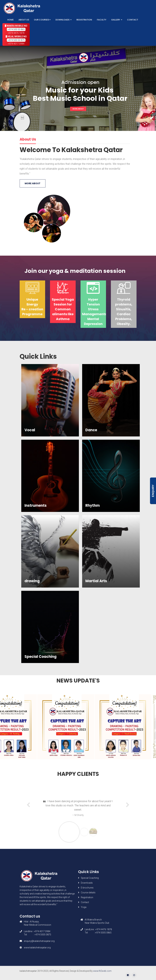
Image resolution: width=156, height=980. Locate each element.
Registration (84, 20)
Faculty (102, 20)
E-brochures (87, 888)
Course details (88, 893)
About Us (24, 20)
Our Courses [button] (42, 20)
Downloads (87, 883)
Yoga (84, 907)
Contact (133, 20)
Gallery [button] (117, 20)
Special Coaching (90, 878)
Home (10, 20)
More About (78, 109)
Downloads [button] (64, 20)
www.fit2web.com (102, 971)
